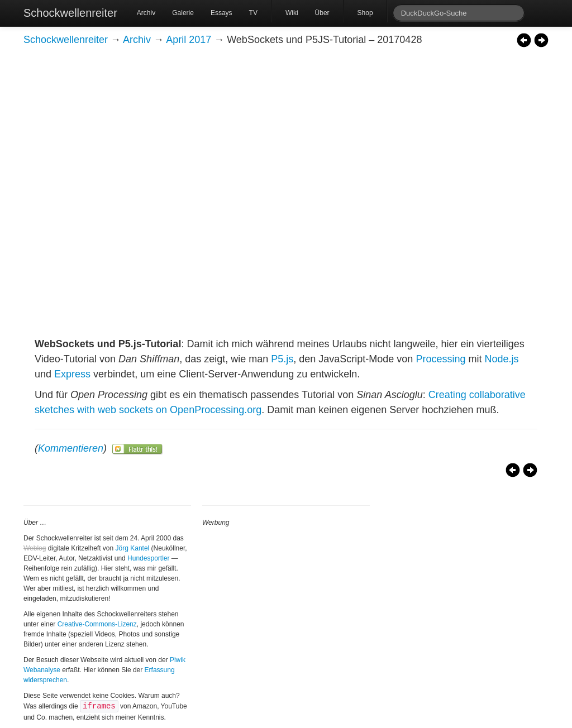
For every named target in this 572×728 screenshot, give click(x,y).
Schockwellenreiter (70, 13)
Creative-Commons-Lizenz (97, 624)
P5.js (282, 359)
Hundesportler (148, 558)
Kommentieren (71, 448)
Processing (440, 359)
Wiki (292, 13)
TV (253, 13)
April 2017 (189, 40)
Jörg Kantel (133, 548)
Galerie (183, 13)
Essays (221, 13)
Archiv (146, 13)
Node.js (501, 359)
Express (72, 374)
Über (322, 13)
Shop (365, 13)
